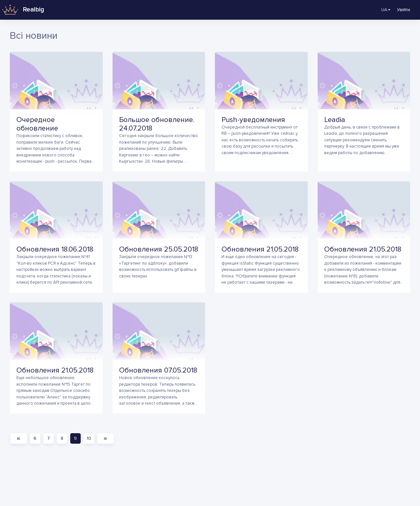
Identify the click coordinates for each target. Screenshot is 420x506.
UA (382, 10)
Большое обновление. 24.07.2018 (157, 124)
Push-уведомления (253, 120)
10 (90, 438)
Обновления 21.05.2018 (260, 249)
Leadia (335, 120)
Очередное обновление (37, 124)
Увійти (404, 10)
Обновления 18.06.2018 (55, 249)
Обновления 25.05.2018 (159, 249)
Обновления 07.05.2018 (158, 370)
